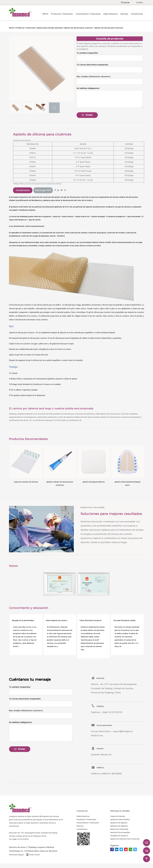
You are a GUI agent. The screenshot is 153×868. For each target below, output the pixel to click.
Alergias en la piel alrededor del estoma (23, 620)
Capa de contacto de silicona (26, 482)
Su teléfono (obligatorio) (88, 88)
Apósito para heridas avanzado (50, 28)
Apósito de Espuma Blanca (94, 482)
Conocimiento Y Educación (88, 14)
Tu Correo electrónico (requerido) (92, 65)
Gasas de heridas (118, 816)
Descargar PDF (43, 190)
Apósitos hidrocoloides (120, 820)
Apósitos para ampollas (120, 832)
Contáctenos (137, 14)
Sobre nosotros (111, 14)
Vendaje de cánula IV (119, 836)
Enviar (87, 115)
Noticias (124, 14)
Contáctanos (23, 190)
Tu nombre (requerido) (87, 53)
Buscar (125, 3)
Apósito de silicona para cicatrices (79, 28)
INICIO (45, 14)
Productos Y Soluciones (62, 14)
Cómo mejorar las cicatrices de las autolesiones (57, 620)
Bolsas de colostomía (119, 829)
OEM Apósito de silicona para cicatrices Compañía (117, 414)
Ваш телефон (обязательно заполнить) (93, 76)
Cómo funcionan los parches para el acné (91, 620)
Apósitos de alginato (119, 826)
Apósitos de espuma (119, 823)
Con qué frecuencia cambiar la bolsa (125, 620)
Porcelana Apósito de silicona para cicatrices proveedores (70, 414)
